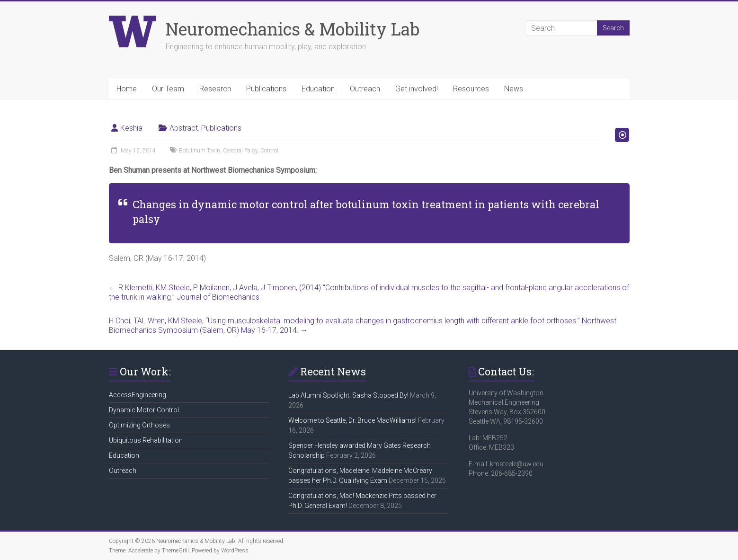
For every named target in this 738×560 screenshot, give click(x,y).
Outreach (365, 89)
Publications (266, 89)
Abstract (184, 128)
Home (127, 89)
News (514, 89)
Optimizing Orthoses (139, 425)
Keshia (131, 128)
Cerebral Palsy (240, 151)
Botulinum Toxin (200, 151)
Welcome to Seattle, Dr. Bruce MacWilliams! (352, 420)
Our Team (168, 89)
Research (215, 89)
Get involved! (417, 89)
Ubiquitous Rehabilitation (146, 440)
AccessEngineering (138, 395)
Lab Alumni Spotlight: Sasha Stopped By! (348, 395)
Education (318, 89)
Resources (471, 89)
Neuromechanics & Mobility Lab (293, 29)
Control (269, 151)
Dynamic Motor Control (144, 410)
